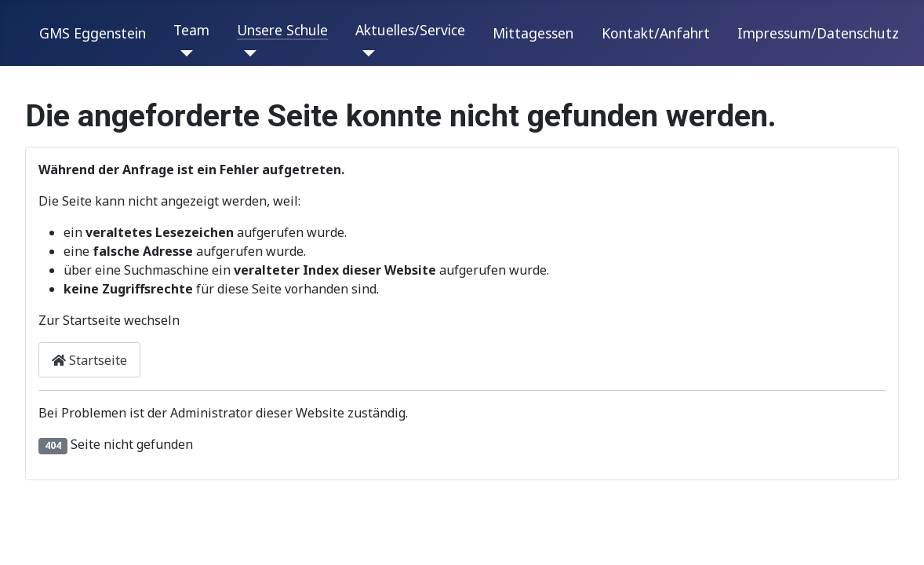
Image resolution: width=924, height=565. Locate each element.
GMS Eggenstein (93, 33)
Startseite (89, 360)
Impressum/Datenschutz (818, 33)
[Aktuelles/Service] (365, 53)
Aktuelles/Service (410, 30)
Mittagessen (533, 33)
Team (191, 30)
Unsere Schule (282, 30)
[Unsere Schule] (247, 53)
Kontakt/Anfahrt (656, 33)
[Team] (183, 53)
